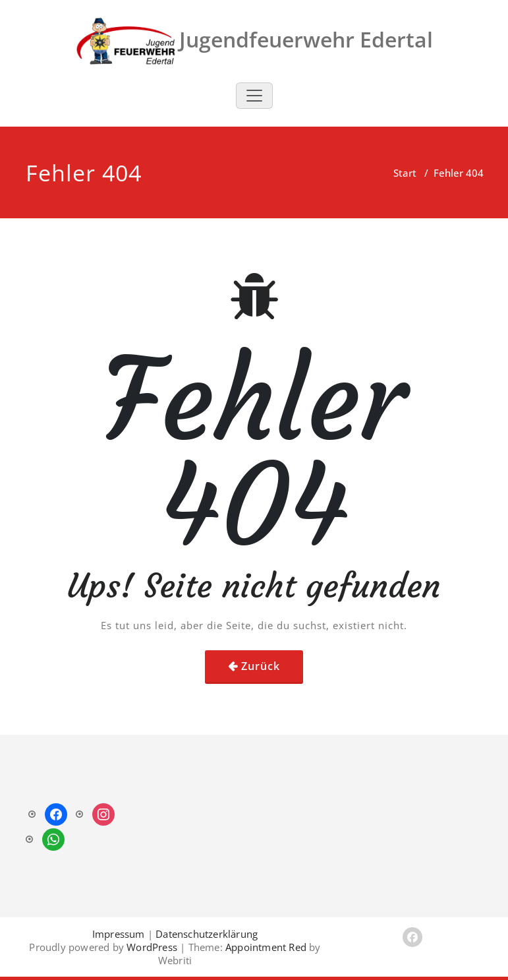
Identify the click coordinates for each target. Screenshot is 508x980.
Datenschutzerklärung (207, 934)
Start (405, 173)
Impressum (119, 934)
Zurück (261, 666)
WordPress (152, 947)
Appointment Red (265, 947)
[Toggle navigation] (254, 96)
